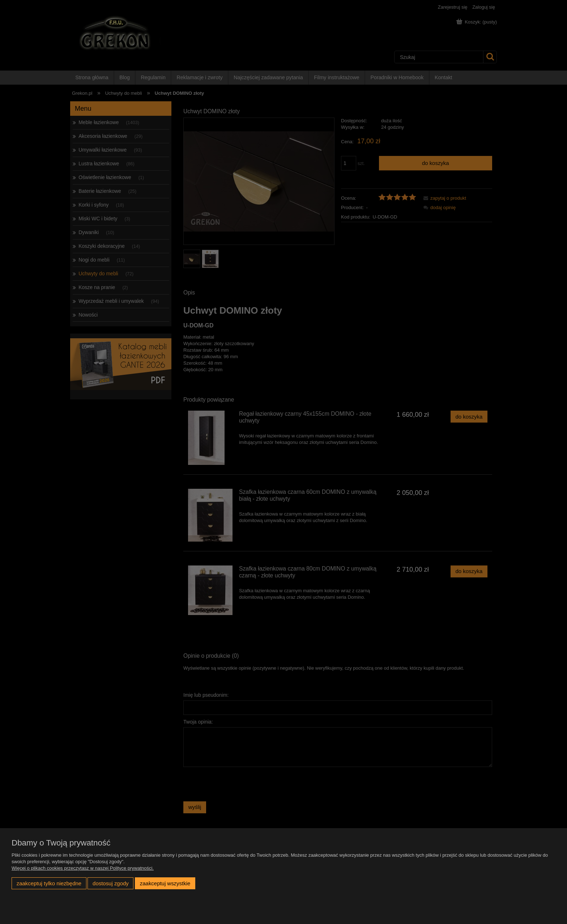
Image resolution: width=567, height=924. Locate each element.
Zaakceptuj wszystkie (165, 883)
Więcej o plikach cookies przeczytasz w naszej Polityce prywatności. (83, 868)
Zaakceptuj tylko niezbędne (49, 883)
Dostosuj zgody (111, 883)
